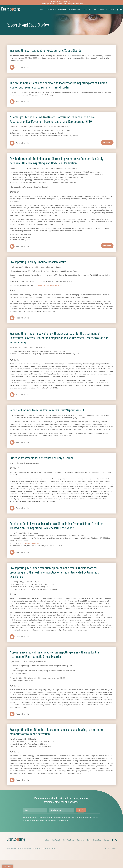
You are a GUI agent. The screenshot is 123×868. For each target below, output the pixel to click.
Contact (112, 10)
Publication (107, 144)
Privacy (114, 856)
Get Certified (63, 10)
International (104, 10)
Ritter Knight (51, 856)
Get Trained (51, 10)
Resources (88, 10)
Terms (107, 856)
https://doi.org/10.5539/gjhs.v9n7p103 (48, 288)
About (42, 10)
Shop (96, 10)
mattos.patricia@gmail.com (30, 549)
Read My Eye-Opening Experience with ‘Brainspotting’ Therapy (62, 4)
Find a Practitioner (76, 10)
